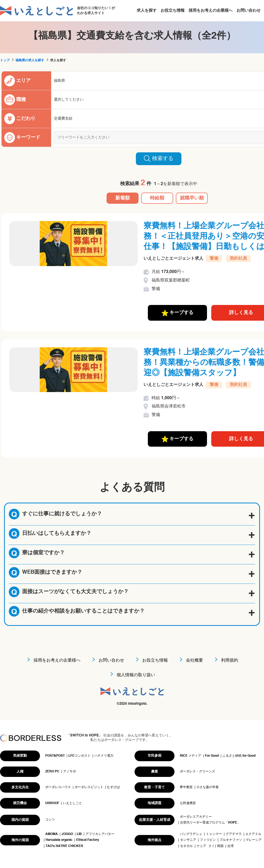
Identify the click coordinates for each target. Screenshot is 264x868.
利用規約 (230, 661)
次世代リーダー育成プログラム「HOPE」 (210, 823)
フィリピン (208, 840)
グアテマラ (234, 834)
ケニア (201, 846)
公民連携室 (188, 803)
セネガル (186, 846)
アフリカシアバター (100, 834)
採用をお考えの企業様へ (211, 11)
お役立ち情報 (173, 11)
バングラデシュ (191, 834)
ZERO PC (52, 772)
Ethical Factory (88, 840)
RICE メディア (190, 756)
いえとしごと (72, 803)
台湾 (230, 846)
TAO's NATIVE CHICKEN (64, 846)
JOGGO (67, 834)
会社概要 (194, 661)
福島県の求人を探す (30, 60)
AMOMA (52, 834)
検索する (159, 158)
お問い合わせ (249, 11)
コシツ (50, 820)
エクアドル (253, 834)
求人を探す (147, 11)
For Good (212, 756)
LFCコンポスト (80, 756)
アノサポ (70, 772)
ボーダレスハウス (58, 787)
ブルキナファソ (231, 840)
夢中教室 (186, 787)
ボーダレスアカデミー (196, 817)
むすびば (113, 787)
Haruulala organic (59, 840)
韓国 (220, 846)
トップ (5, 60)
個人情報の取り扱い (136, 675)
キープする (178, 313)
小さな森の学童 (208, 787)
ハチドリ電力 (104, 756)
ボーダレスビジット (89, 787)
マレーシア (254, 840)
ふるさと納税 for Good (239, 756)
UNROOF (52, 803)
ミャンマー (214, 834)
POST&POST (55, 756)
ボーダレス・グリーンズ (197, 772)
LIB (79, 834)
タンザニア (188, 840)
